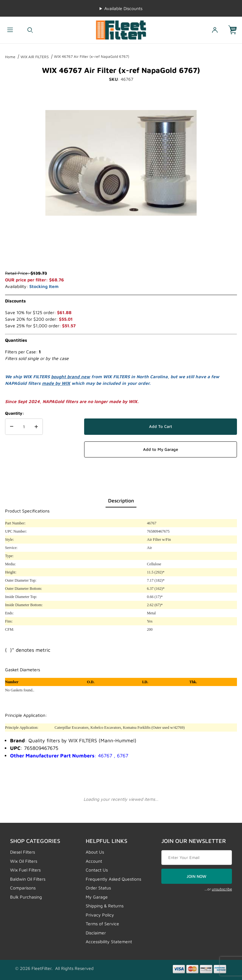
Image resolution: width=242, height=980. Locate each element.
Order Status (98, 888)
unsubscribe (222, 889)
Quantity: (14, 413)
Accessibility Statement (109, 941)
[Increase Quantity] (36, 427)
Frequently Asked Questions (113, 879)
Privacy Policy (100, 915)
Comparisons (23, 888)
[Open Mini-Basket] (235, 30)
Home (10, 57)
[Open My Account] (215, 30)
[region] (121, 255)
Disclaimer (96, 933)
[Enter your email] (197, 858)
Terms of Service (102, 924)
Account (94, 861)
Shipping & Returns (105, 906)
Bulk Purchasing (26, 897)
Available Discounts (123, 8)
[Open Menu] (10, 30)
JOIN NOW (196, 876)
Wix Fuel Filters (25, 870)
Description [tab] (121, 501)
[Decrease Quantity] (12, 427)
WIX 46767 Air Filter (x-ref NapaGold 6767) (92, 56)
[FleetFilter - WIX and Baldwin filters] (121, 29)
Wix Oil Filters (24, 861)
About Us (95, 852)
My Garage (97, 897)
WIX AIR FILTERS (35, 57)
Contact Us (97, 870)
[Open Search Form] (30, 30)
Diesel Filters (23, 852)
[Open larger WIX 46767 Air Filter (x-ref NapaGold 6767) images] (121, 163)
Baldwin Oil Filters (28, 879)
